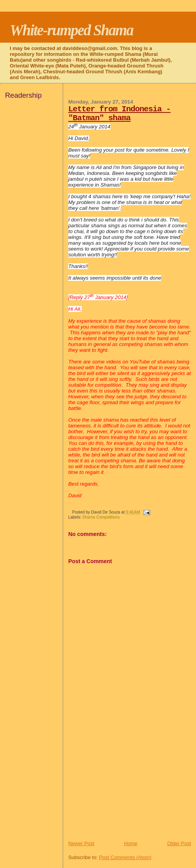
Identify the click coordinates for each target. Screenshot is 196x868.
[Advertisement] (126, 786)
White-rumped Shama (71, 30)
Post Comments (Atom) (125, 857)
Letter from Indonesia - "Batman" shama (119, 114)
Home (131, 843)
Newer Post (81, 843)
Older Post (179, 843)
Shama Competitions (101, 517)
